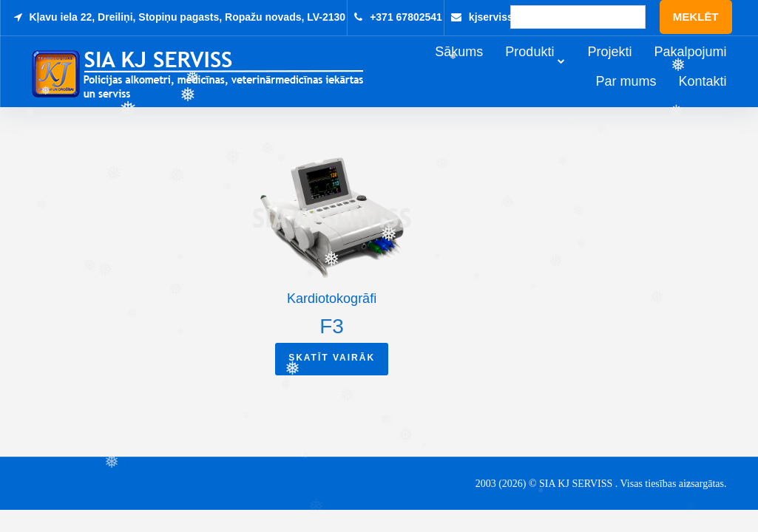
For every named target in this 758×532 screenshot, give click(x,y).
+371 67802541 (406, 17)
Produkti (550, 68)
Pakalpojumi (711, 68)
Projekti (630, 68)
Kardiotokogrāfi (332, 300)
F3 (332, 328)
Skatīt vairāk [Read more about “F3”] (332, 360)
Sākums (480, 68)
